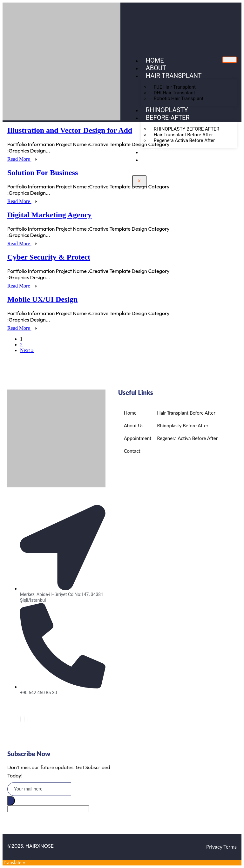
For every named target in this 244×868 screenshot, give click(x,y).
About (156, 68)
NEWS (155, 152)
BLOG (154, 159)
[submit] (11, 801)
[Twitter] (24, 719)
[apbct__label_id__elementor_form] (48, 809)
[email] (39, 789)
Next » (27, 350)
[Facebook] (20, 719)
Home (155, 60)
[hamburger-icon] (230, 60)
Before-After (168, 118)
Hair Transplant (174, 76)
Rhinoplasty (167, 110)
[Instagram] (28, 719)
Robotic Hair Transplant (179, 98)
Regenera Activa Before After (184, 140)
